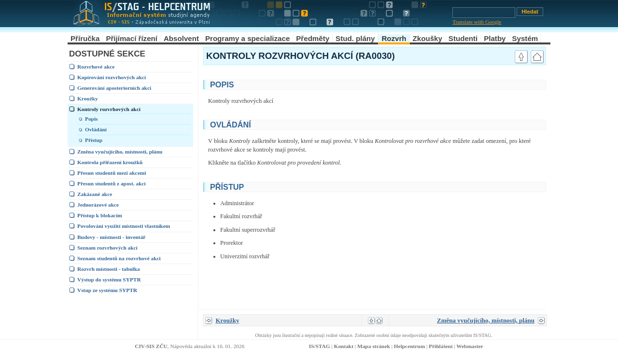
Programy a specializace (247, 38)
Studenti (463, 38)
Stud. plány (355, 38)
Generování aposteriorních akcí (114, 88)
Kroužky (88, 98)
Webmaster (470, 346)
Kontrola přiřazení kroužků (110, 162)
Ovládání (96, 129)
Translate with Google (477, 22)
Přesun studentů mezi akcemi (112, 173)
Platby (495, 38)
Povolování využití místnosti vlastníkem (124, 226)
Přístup (94, 140)
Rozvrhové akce (96, 67)
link (500, 84)
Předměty (313, 38)
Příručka (85, 38)
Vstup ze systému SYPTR (107, 290)
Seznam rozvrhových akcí (107, 248)
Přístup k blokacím (100, 215)
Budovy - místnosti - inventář (111, 237)
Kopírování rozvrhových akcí (112, 77)
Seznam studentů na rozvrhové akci (119, 258)
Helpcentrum (409, 346)
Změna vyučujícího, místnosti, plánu (120, 152)
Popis (91, 119)
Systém (525, 38)
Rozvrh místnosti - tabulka (109, 269)
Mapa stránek (374, 346)
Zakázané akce (95, 194)
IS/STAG (320, 346)
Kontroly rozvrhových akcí (109, 109)
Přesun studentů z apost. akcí (112, 183)
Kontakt (344, 346)
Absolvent (181, 38)
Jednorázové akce (98, 205)
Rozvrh (394, 38)
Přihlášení (441, 346)
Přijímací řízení (132, 38)
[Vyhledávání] (484, 13)
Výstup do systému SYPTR (109, 280)
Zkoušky (428, 38)
